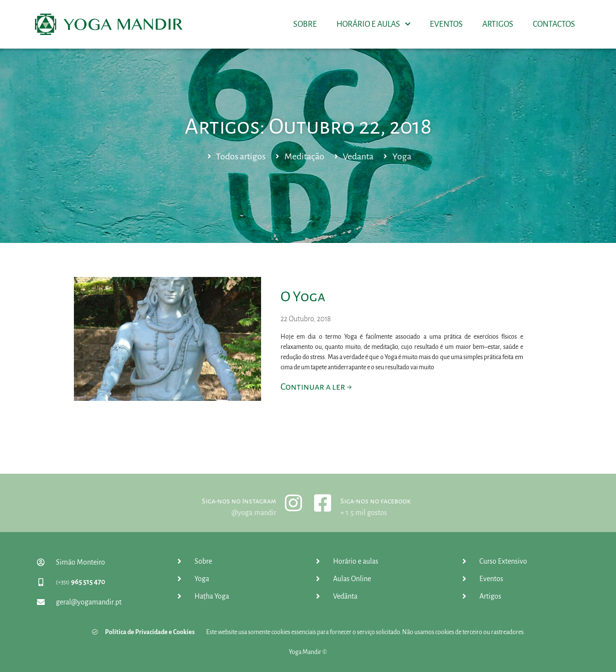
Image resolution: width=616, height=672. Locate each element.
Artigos (498, 24)
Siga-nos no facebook (376, 501)
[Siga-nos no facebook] (323, 503)
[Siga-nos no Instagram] (294, 503)
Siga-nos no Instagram (239, 501)
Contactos (554, 24)
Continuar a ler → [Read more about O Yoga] (316, 387)
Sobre (305, 24)
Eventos (446, 24)
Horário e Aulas (373, 25)
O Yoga (303, 296)
